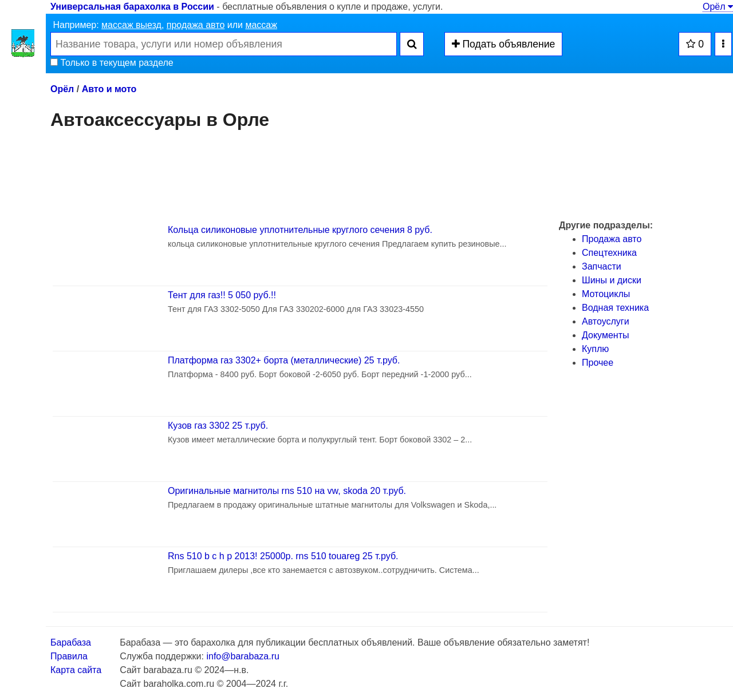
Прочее (598, 363)
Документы (605, 335)
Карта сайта (76, 670)
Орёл (718, 7)
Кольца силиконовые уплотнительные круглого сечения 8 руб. (300, 230)
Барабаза (71, 642)
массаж (261, 25)
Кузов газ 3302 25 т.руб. (218, 426)
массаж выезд (131, 25)
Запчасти (602, 266)
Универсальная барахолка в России (132, 7)
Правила (69, 656)
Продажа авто (612, 239)
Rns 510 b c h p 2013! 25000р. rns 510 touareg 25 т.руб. (283, 556)
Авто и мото (109, 89)
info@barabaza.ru (243, 656)
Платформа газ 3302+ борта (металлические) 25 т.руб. (284, 360)
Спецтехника (609, 253)
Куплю (595, 349)
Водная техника (615, 308)
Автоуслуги (606, 321)
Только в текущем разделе (112, 63)
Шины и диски (612, 280)
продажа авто (196, 25)
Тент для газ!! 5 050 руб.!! (222, 295)
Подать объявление (504, 44)
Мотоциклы (606, 294)
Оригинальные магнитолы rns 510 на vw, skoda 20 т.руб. (287, 491)
